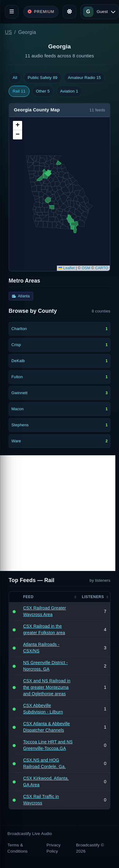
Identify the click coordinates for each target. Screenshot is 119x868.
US (8, 32)
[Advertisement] (58, 513)
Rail (19, 91)
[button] (18, 126)
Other (43, 91)
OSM (86, 268)
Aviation (69, 91)
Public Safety (43, 78)
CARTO (102, 268)
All (15, 78)
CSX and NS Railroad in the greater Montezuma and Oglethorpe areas (47, 687)
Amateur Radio (85, 78)
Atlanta (21, 296)
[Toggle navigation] (12, 12)
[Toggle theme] (69, 12)
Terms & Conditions (18, 848)
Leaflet (67, 268)
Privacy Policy (54, 848)
